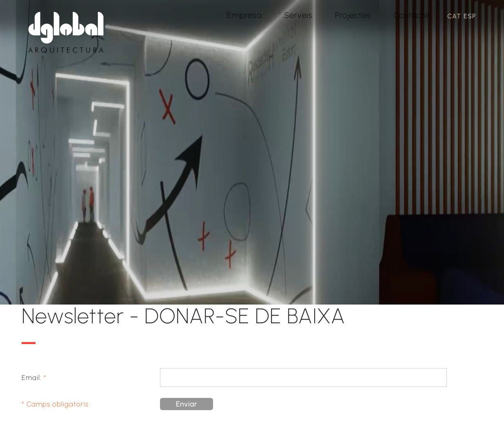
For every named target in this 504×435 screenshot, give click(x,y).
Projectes (353, 15)
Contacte (411, 15)
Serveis (298, 15)
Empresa (244, 15)
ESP (470, 16)
